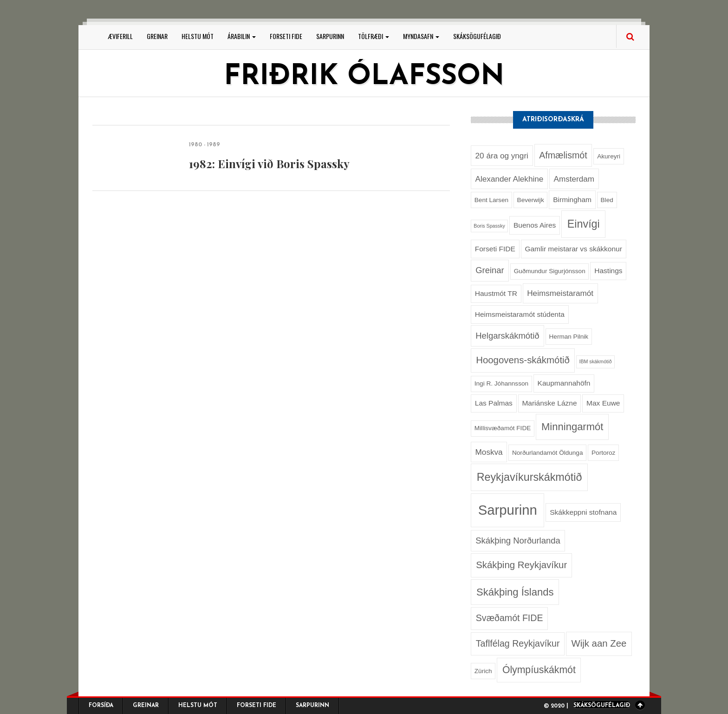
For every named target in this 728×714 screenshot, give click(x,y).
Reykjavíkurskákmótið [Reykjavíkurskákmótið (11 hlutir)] (530, 477)
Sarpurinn (330, 36)
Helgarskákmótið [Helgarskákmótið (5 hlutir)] (507, 336)
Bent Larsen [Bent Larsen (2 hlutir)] (491, 200)
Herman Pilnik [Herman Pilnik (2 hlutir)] (569, 337)
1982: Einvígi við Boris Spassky (269, 164)
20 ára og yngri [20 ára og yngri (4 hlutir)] (502, 156)
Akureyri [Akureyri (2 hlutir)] (609, 156)
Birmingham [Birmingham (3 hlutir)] (572, 200)
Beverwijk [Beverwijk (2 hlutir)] (531, 200)
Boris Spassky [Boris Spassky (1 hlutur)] (489, 226)
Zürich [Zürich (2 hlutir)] (483, 671)
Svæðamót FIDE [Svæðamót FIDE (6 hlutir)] (510, 618)
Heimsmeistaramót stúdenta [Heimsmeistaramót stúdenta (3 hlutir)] (520, 314)
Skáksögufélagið (477, 36)
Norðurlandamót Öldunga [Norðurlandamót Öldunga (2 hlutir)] (547, 453)
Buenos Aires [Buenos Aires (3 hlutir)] (535, 225)
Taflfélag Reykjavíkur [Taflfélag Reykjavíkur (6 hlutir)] (518, 643)
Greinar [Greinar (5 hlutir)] (490, 270)
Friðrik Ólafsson (364, 77)
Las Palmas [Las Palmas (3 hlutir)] (494, 403)
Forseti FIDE (286, 36)
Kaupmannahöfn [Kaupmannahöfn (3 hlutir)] (564, 383)
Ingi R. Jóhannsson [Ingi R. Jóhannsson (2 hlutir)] (501, 383)
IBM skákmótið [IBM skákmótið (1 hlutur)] (595, 361)
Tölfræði (374, 36)
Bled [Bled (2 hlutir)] (607, 200)
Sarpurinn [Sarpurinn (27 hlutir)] (508, 510)
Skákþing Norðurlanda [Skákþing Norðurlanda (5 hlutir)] (518, 540)
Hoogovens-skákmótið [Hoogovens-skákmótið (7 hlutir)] (523, 360)
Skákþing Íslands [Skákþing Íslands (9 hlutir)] (515, 592)
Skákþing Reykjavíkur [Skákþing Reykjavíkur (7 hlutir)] (521, 565)
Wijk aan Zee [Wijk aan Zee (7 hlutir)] (599, 643)
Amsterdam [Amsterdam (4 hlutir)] (574, 179)
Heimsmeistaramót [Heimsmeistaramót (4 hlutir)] (560, 293)
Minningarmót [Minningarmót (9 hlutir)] (572, 427)
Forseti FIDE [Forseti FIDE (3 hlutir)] (495, 249)
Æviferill (120, 36)
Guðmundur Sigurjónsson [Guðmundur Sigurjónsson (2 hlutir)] (550, 271)
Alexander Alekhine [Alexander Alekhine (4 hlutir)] (510, 179)
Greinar (157, 36)
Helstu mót (198, 36)
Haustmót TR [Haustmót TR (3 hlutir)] (496, 293)
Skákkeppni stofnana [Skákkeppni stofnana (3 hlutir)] (583, 512)
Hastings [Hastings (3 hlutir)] (608, 271)
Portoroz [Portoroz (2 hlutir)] (603, 453)
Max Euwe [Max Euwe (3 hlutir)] (603, 403)
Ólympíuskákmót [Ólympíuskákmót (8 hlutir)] (539, 670)
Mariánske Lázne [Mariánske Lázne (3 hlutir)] (549, 403)
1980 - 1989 (205, 145)
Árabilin (242, 36)
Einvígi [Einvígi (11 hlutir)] (584, 224)
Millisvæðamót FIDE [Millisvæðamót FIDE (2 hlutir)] (503, 428)
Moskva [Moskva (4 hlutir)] (489, 452)
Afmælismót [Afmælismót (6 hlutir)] (563, 155)
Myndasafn (421, 36)
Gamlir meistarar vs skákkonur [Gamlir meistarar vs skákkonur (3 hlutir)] (573, 249)
